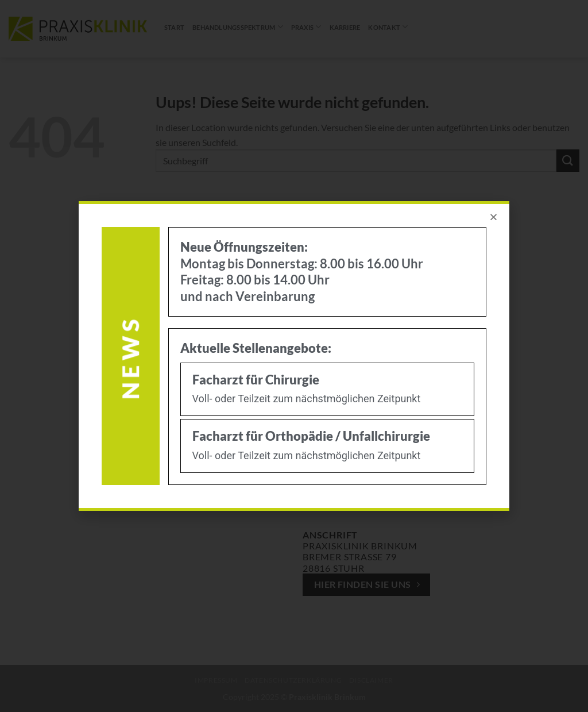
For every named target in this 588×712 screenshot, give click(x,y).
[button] (494, 217)
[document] (294, 356)
